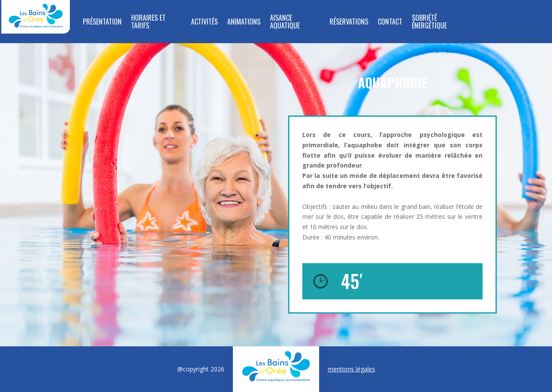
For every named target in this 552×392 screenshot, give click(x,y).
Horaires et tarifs (148, 22)
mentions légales (351, 369)
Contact (390, 22)
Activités (204, 22)
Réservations (349, 22)
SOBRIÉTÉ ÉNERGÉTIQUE (429, 22)
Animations (244, 22)
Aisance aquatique (285, 22)
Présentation (102, 22)
